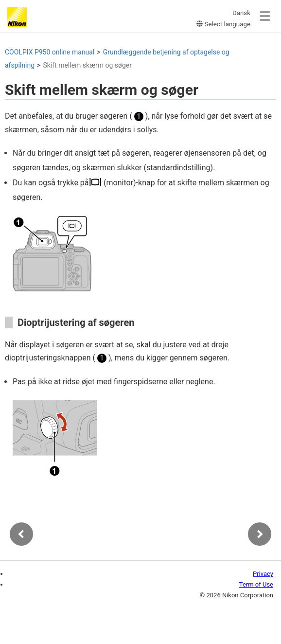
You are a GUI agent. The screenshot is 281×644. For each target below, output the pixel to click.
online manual (50, 52)
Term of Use (256, 584)
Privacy (263, 574)
